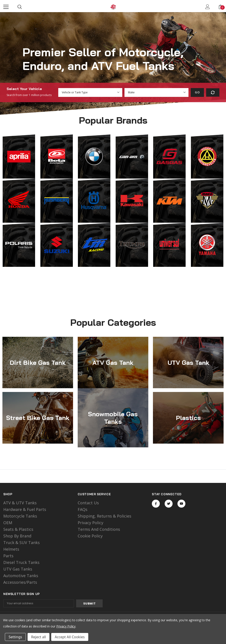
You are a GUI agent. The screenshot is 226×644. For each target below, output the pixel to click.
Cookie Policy (90, 536)
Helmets (11, 549)
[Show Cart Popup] (220, 7)
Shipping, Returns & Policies (105, 516)
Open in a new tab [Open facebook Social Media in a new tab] (156, 504)
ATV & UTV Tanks (20, 503)
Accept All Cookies (70, 637)
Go (197, 92)
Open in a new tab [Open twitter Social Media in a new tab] (169, 504)
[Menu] (6, 7)
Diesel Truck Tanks (21, 562)
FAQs (83, 509)
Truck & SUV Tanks (22, 542)
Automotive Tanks (21, 576)
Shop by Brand (17, 536)
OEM (8, 523)
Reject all (39, 637)
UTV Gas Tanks (18, 569)
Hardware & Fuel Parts (25, 509)
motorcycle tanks (20, 516)
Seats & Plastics (18, 529)
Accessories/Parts (20, 582)
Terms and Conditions (99, 529)
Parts (8, 556)
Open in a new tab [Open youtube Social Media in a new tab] (181, 504)
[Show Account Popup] (208, 7)
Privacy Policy (90, 523)
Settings (15, 637)
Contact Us (88, 503)
